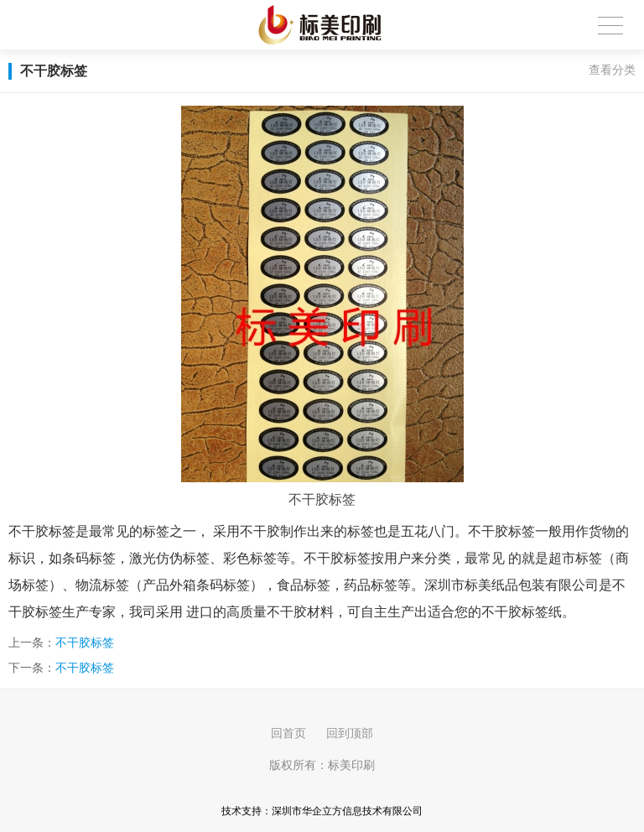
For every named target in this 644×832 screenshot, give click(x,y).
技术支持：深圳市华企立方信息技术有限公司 (322, 811)
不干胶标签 (85, 642)
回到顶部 (350, 733)
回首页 (288, 733)
